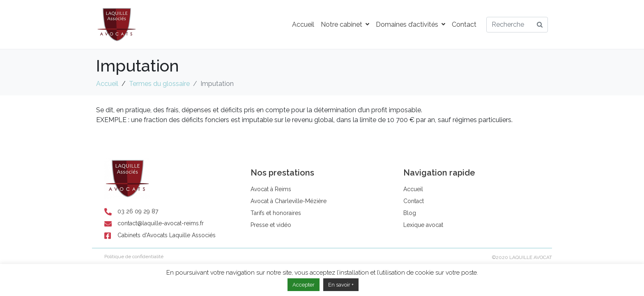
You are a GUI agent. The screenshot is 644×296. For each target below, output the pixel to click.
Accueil (303, 24)
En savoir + (341, 285)
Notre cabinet (345, 24)
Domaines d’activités (411, 24)
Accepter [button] (304, 285)
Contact (464, 24)
